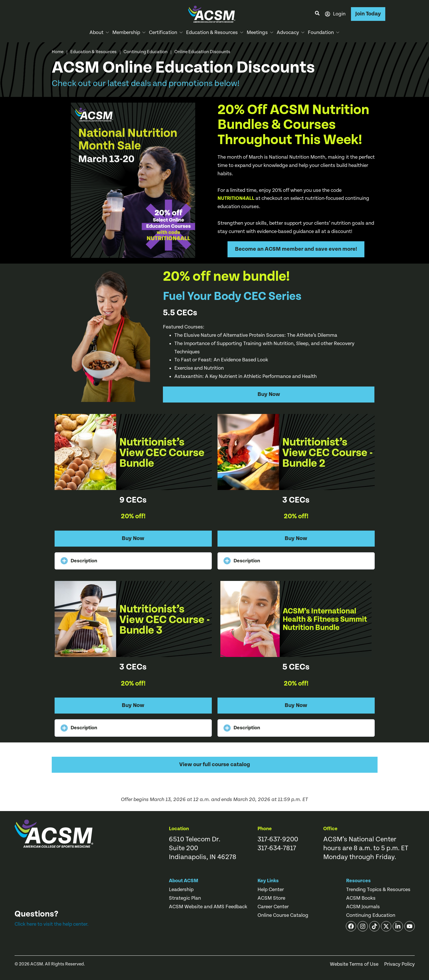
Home (58, 52)
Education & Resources (93, 52)
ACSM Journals (363, 907)
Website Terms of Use (354, 964)
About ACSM (184, 881)
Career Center (273, 907)
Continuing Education (145, 52)
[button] (133, 561)
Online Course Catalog (283, 915)
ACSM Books (361, 898)
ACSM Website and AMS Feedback (208, 907)
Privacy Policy (399, 964)
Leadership (181, 890)
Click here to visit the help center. (52, 924)
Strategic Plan (185, 898)
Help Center (271, 890)
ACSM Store (271, 898)
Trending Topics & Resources (378, 890)
